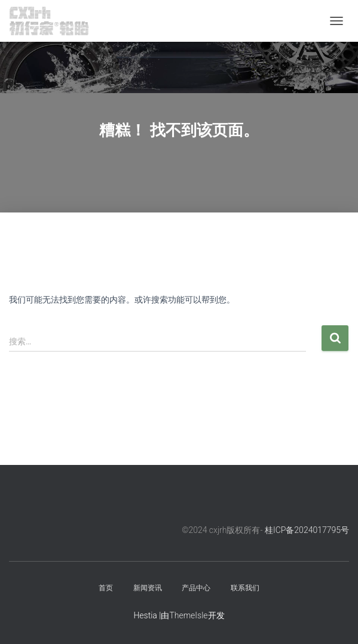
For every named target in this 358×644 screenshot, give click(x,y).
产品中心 (196, 588)
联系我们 (245, 588)
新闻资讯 (148, 588)
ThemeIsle (188, 615)
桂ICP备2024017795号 (307, 530)
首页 (106, 588)
